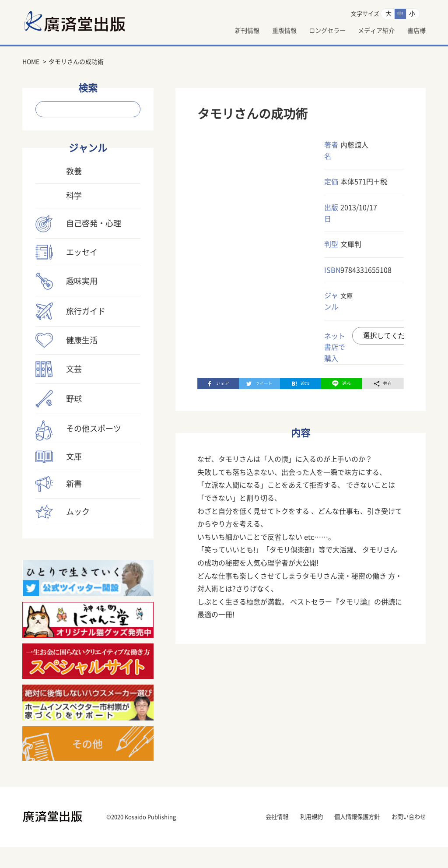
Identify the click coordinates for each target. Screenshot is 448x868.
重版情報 (265, 31)
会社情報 (255, 838)
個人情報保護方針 (347, 838)
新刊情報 (223, 31)
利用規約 (294, 838)
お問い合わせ (406, 838)
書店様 (415, 31)
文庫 (347, 296)
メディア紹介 (370, 31)
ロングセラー (314, 31)
